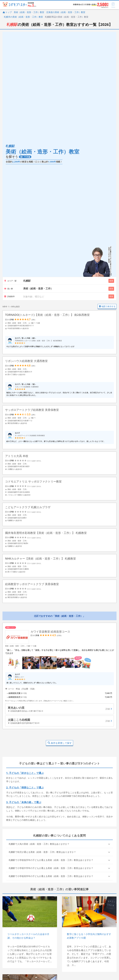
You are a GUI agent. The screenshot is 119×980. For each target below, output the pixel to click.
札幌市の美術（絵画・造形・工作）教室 (23, 17)
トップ (7, 12)
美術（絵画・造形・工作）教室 (29, 12)
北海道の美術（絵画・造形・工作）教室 (66, 12)
